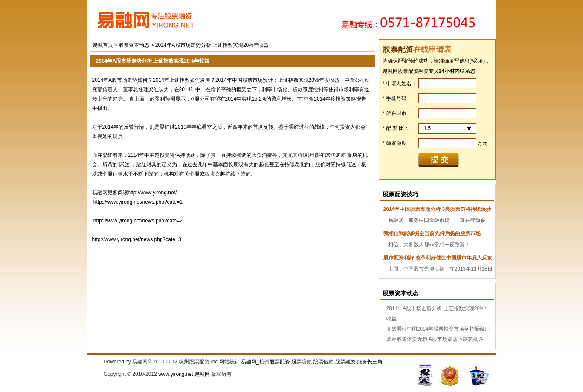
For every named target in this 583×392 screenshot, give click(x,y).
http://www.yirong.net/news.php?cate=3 (137, 239)
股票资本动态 (135, 45)
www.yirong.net (175, 374)
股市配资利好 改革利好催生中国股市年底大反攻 (438, 258)
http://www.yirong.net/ (152, 193)
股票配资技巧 (400, 194)
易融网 (202, 374)
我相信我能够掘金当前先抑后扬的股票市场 (432, 233)
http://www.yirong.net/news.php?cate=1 (138, 202)
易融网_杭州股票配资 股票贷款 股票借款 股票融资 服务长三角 (312, 362)
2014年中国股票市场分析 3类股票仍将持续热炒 (437, 209)
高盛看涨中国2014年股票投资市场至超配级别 (438, 329)
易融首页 (103, 45)
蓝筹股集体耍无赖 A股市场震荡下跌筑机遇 (435, 339)
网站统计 (229, 362)
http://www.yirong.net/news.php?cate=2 (138, 221)
